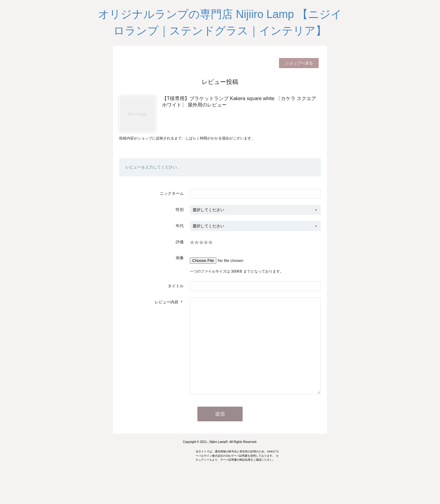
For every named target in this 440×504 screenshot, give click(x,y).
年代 (180, 226)
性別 (180, 210)
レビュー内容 (167, 302)
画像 (180, 258)
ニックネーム (172, 193)
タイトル (176, 286)
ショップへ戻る (299, 63)
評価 (180, 242)
